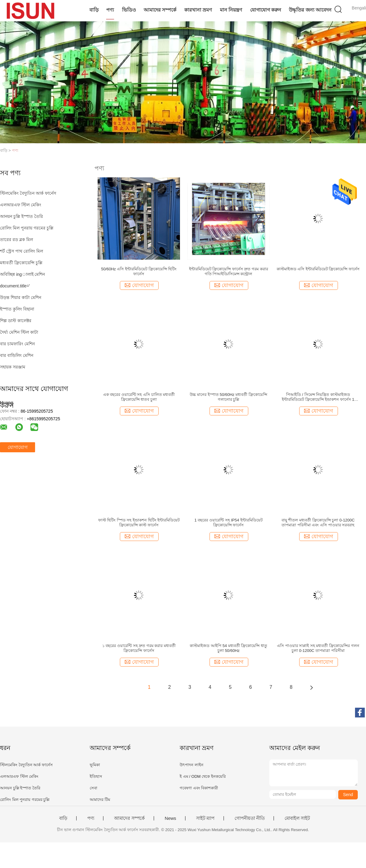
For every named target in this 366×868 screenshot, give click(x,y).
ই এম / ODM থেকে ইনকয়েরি (203, 776)
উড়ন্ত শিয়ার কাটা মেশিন (21, 297)
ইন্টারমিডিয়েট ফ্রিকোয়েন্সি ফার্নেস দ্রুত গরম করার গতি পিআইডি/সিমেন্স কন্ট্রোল (229, 271)
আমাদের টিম (100, 800)
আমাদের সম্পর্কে (160, 10)
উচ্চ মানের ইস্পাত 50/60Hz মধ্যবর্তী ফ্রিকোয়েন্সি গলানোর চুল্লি (228, 397)
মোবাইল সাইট (297, 818)
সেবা (93, 788)
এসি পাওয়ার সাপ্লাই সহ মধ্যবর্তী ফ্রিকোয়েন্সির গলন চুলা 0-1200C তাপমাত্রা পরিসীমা (318, 648)
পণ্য (110, 10)
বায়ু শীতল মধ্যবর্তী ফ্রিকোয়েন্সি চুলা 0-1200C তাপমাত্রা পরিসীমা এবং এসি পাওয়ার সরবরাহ (318, 523)
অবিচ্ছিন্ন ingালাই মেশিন (22, 274)
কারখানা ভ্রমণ (198, 10)
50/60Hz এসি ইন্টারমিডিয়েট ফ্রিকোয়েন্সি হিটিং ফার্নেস (139, 271)
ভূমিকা (95, 765)
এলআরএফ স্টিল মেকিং (21, 205)
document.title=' (15, 286)
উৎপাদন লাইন (192, 765)
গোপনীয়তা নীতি (250, 818)
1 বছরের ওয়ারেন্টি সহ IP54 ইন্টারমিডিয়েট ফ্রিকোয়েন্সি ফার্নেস (229, 523)
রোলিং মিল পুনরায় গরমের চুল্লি (27, 228)
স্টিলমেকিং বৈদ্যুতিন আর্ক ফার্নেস (28, 193)
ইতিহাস (96, 776)
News (170, 818)
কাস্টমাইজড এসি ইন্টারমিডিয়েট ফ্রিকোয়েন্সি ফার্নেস (318, 269)
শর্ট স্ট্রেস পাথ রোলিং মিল (22, 251)
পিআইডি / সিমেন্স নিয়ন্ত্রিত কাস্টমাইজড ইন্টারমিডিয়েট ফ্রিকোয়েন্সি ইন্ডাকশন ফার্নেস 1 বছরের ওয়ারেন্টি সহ (318, 397)
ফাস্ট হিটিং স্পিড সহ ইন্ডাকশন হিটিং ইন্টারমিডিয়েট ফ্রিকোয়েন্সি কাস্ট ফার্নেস (139, 523)
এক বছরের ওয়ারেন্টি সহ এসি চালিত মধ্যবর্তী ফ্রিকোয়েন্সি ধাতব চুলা (139, 397)
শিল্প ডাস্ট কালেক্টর (16, 321)
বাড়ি (94, 10)
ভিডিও (129, 10)
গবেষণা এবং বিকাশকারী (199, 788)
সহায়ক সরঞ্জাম (13, 367)
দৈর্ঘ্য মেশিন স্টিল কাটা (19, 332)
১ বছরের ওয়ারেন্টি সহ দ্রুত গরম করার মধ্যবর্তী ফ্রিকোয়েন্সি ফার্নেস (139, 648)
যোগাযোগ (18, 447)
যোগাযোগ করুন (266, 10)
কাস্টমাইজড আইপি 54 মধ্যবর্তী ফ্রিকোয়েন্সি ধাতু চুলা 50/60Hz (228, 648)
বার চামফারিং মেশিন (17, 344)
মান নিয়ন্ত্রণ (231, 10)
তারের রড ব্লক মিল (16, 240)
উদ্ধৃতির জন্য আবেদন (310, 10)
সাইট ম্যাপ (205, 818)
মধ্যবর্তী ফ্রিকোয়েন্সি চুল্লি (21, 263)
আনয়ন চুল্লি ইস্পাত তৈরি (22, 216)
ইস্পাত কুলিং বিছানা (17, 309)
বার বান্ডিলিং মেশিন (17, 355)
